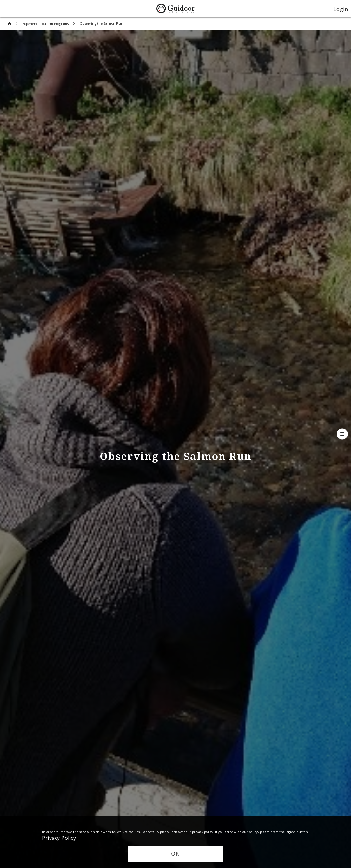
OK (175, 854)
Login (341, 9)
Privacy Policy (59, 838)
